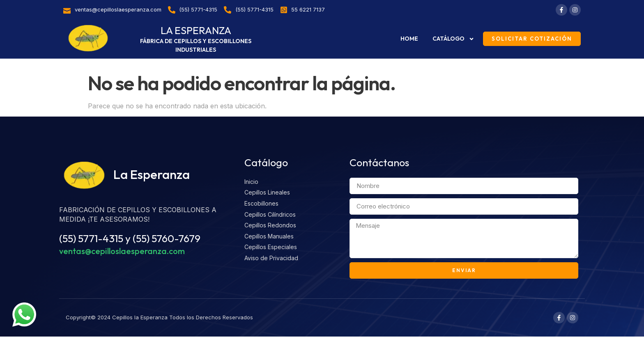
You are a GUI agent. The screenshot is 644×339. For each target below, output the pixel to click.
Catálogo (453, 39)
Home (409, 39)
